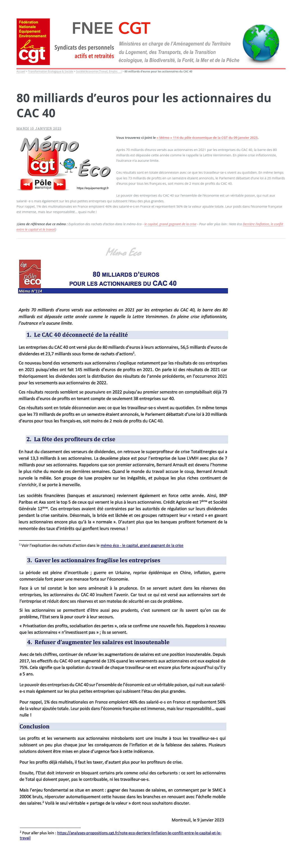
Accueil (21, 71)
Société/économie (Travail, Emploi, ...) (99, 71)
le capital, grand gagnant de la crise (170, 224)
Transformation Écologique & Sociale (50, 71)
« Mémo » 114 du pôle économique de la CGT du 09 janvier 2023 (207, 137)
